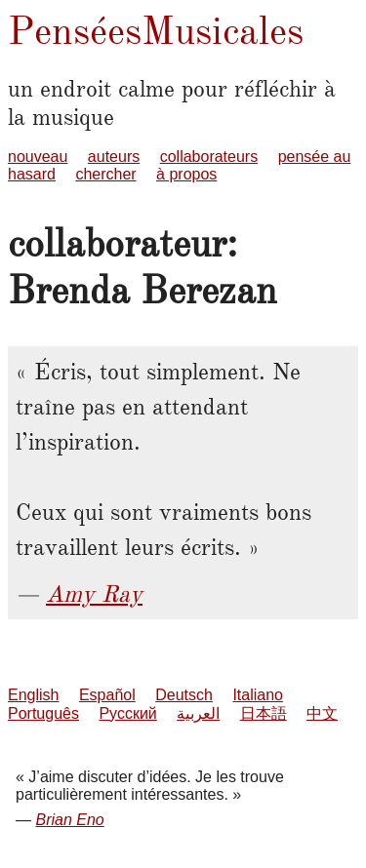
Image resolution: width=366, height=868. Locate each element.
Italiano (258, 695)
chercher (105, 174)
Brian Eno (69, 820)
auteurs (114, 157)
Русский (127, 713)
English (33, 695)
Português (43, 713)
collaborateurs (209, 157)
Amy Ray (94, 594)
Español (107, 695)
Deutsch (184, 695)
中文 (322, 713)
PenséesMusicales (156, 31)
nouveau (38, 157)
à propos (186, 174)
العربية (198, 713)
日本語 (264, 713)
